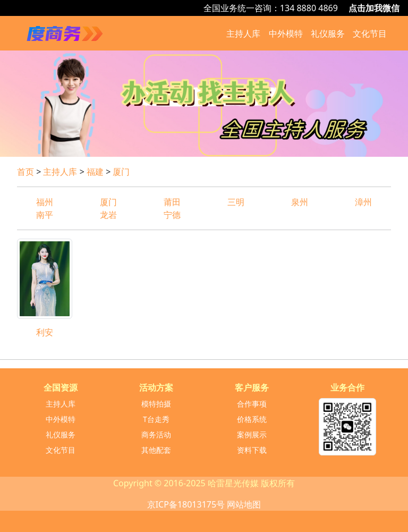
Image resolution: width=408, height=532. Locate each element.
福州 (45, 202)
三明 (236, 202)
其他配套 (156, 450)
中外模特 (286, 33)
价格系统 (252, 419)
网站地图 (244, 504)
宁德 (176, 215)
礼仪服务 (328, 33)
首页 (25, 172)
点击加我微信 (374, 8)
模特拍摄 (156, 404)
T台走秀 (156, 419)
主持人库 (243, 33)
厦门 (121, 172)
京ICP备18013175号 (186, 504)
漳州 (363, 202)
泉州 (300, 202)
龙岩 (108, 215)
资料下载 (252, 450)
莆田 (172, 202)
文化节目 (370, 33)
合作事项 (252, 404)
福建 (95, 172)
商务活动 (156, 434)
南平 (45, 215)
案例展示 (252, 434)
